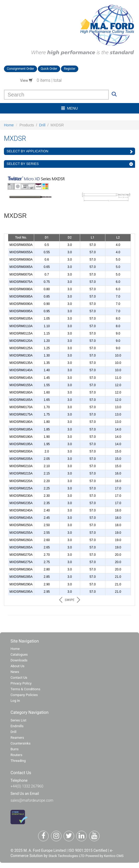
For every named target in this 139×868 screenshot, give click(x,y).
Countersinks (20, 743)
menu (69, 108)
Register (70, 69)
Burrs (15, 749)
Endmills (17, 726)
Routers (16, 755)
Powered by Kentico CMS (104, 856)
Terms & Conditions (25, 689)
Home (9, 125)
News (15, 672)
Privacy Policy (21, 683)
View (27, 80)
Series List (18, 720)
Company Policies (24, 695)
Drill (42, 125)
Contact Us (19, 678)
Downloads (19, 660)
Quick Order (49, 69)
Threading (18, 761)
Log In (15, 701)
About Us (17, 666)
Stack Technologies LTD (66, 856)
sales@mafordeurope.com (32, 800)
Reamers (17, 738)
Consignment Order (20, 69)
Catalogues (19, 654)
